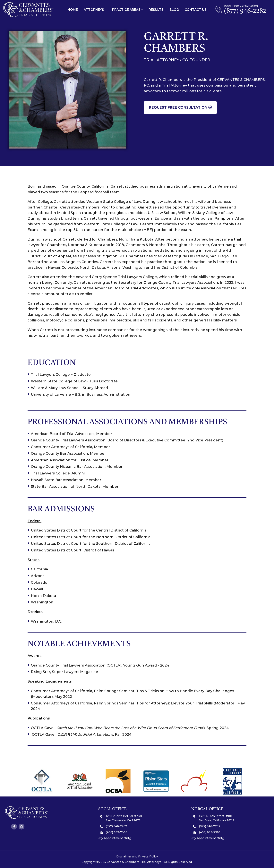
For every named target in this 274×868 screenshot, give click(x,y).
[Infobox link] (241, 10)
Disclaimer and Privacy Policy (137, 856)
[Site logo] (29, 10)
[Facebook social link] (14, 827)
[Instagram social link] (21, 827)
